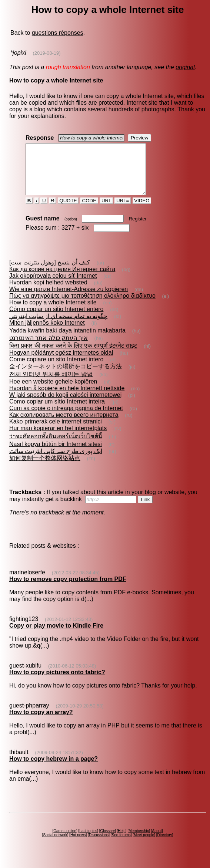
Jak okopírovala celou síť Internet (53, 286)
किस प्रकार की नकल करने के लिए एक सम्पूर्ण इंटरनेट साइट (73, 356)
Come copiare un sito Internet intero (56, 369)
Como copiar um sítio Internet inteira (57, 411)
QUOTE (68, 211)
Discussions (99, 845)
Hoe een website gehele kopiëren (53, 391)
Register (138, 229)
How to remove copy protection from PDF (68, 589)
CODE (89, 211)
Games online (65, 841)
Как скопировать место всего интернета (64, 425)
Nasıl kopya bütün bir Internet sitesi (56, 454)
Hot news (78, 845)
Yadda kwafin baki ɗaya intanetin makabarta (67, 340)
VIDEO (142, 211)
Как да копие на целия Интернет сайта (62, 279)
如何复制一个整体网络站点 (45, 468)
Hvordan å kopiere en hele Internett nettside (67, 398)
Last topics (88, 841)
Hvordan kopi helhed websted (48, 292)
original (185, 67)
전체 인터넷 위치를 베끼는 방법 (51, 384)
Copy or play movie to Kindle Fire (56, 636)
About (157, 841)
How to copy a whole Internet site (53, 312)
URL (106, 211)
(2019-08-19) (46, 53)
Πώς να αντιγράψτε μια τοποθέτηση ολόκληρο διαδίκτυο (82, 306)
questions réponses (58, 33)
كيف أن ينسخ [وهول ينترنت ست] (50, 272)
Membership (139, 841)
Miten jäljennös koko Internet (47, 333)
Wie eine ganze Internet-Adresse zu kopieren (69, 299)
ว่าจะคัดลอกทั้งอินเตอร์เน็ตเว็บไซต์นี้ (56, 446)
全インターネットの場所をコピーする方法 (66, 376)
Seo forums (121, 845)
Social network (55, 845)
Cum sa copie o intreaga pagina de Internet (66, 418)
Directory (164, 845)
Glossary (107, 841)
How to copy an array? (41, 722)
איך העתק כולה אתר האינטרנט (49, 348)
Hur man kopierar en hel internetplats (58, 438)
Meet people (144, 845)
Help (122, 841)
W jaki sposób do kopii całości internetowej (65, 405)
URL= (123, 211)
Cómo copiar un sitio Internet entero (56, 319)
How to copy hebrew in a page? (54, 769)
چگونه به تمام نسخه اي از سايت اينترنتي (58, 326)
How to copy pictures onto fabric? (57, 682)
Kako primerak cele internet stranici (56, 431)
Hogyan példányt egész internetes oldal (61, 363)
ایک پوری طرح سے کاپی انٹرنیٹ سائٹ (56, 461)
